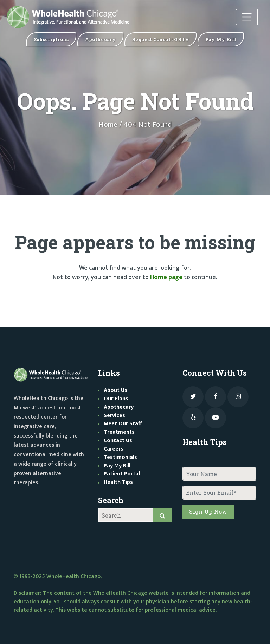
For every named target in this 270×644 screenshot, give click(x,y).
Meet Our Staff (123, 424)
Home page (166, 277)
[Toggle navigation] (247, 17)
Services (114, 416)
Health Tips (118, 482)
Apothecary (119, 407)
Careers (114, 449)
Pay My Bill (117, 466)
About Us (115, 390)
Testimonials (120, 457)
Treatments (119, 432)
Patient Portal (122, 474)
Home (108, 125)
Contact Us (118, 441)
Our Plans (116, 399)
